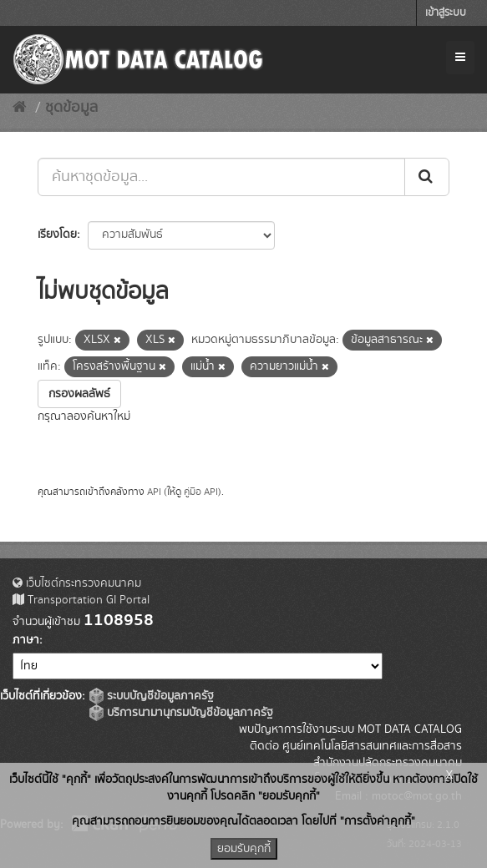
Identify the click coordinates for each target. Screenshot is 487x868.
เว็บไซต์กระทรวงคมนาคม (77, 583)
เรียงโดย (57, 235)
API (154, 492)
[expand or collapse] (460, 58)
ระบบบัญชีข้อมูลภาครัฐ (152, 696)
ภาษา (26, 640)
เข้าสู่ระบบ (446, 13)
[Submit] (427, 177)
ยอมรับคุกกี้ (244, 849)
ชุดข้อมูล (71, 108)
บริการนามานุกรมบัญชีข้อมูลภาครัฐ (181, 713)
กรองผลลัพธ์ (79, 394)
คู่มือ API (201, 492)
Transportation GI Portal (81, 600)
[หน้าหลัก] (20, 108)
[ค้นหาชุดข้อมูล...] (221, 177)
